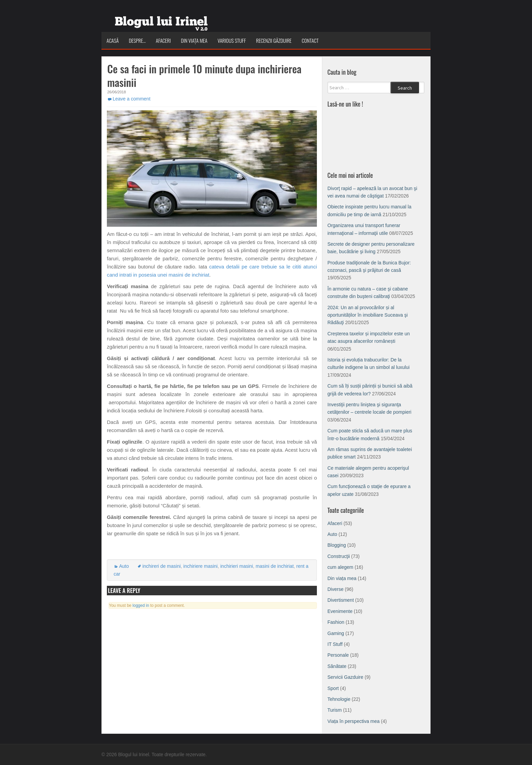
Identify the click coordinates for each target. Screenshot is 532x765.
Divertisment (341, 600)
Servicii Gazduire (345, 677)
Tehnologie (339, 699)
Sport (333, 688)
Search (405, 88)
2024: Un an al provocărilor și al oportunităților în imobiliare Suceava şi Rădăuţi (368, 315)
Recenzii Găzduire (274, 40)
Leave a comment (131, 99)
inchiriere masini (200, 566)
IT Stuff (335, 644)
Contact (310, 40)
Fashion (336, 622)
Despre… (137, 40)
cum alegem (340, 567)
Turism (335, 710)
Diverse (335, 589)
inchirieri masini (236, 566)
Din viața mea (194, 40)
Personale (338, 655)
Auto (124, 566)
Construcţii (339, 556)
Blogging (337, 545)
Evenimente (340, 611)
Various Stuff (232, 40)
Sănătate (337, 666)
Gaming (336, 633)
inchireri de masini (162, 566)
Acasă (113, 40)
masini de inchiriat (275, 566)
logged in (141, 605)
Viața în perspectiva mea (354, 721)
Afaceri (163, 40)
